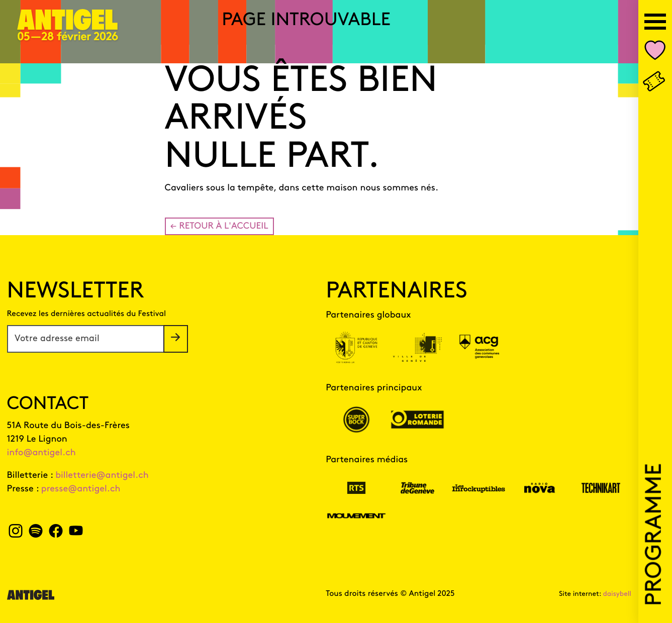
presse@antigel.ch (81, 489)
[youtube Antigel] (76, 534)
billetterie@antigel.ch (102, 476)
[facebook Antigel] (56, 534)
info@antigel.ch (41, 453)
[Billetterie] (655, 82)
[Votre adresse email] (86, 339)
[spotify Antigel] (35, 534)
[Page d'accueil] (68, 26)
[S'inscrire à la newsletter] (176, 339)
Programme (655, 535)
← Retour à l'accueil (219, 226)
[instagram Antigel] (16, 534)
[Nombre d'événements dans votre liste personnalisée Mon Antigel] (655, 53)
